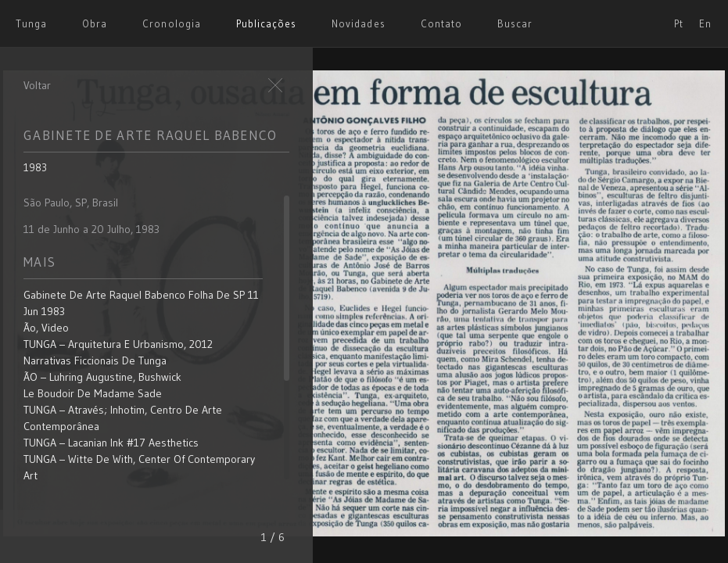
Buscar (515, 23)
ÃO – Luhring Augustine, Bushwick (102, 377)
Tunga (31, 23)
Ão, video (46, 328)
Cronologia (171, 23)
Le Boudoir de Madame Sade (93, 393)
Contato (441, 23)
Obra (95, 23)
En (705, 23)
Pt (679, 23)
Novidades (358, 23)
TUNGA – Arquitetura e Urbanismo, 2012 (118, 344)
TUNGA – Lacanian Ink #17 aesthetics (111, 443)
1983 (35, 167)
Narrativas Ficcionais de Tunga (95, 360)
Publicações (266, 23)
